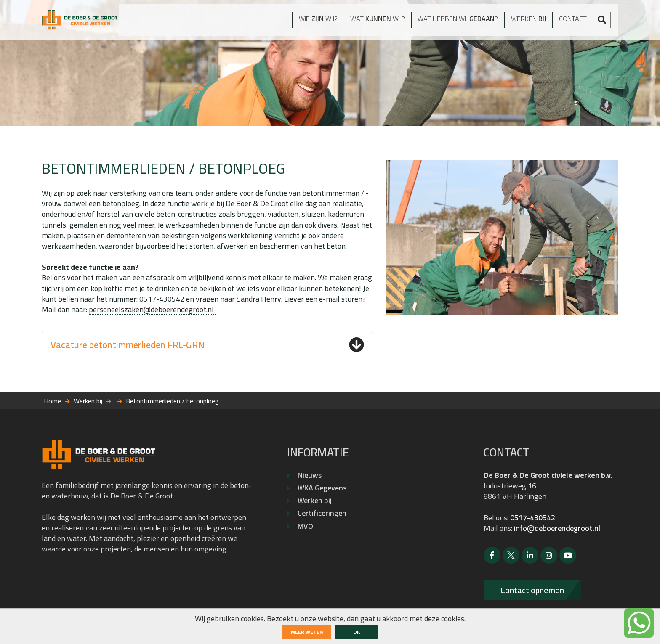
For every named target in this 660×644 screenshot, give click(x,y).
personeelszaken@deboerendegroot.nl (152, 309)
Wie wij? (293, 22)
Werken (531, 22)
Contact (579, 22)
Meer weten (307, 632)
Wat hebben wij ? (451, 22)
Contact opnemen (532, 590)
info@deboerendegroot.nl (557, 528)
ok (357, 632)
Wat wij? (359, 22)
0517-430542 (533, 518)
